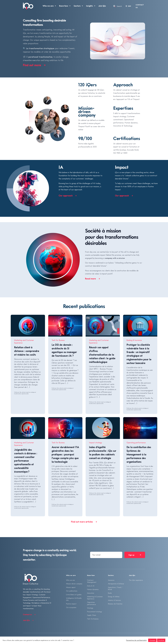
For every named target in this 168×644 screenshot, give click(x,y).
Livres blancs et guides (74, 594)
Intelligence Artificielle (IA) (74, 599)
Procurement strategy (95, 612)
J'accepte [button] (152, 640)
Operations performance (91, 603)
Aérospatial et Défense (116, 584)
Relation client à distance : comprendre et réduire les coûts (27, 351)
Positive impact (71, 604)
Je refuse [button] (161, 640)
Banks (110, 593)
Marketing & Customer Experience (95, 598)
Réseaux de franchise (115, 604)
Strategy (90, 608)
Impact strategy (95, 443)
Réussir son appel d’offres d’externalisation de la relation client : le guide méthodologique (102, 355)
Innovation (91, 593)
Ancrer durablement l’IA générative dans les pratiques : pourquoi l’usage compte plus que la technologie (65, 454)
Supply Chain (92, 615)
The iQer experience (136, 580)
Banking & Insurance (134, 340)
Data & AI (91, 586)
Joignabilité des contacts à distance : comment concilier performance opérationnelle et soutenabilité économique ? (26, 461)
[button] (118, 41)
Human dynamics (93, 589)
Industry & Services (114, 600)
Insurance (111, 580)
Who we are (70, 580)
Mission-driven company (74, 584)
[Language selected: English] (128, 6)
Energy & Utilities (114, 597)
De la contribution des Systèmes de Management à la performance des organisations (139, 454)
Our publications (72, 591)
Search (119, 6)
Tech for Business (58, 340)
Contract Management (92, 581)
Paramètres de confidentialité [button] (136, 640)
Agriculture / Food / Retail (115, 588)
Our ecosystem (71, 607)
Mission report (71, 587)
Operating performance (136, 443)
